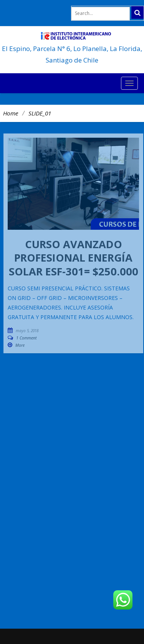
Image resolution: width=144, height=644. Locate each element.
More (20, 345)
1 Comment (26, 338)
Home (11, 113)
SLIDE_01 (40, 113)
